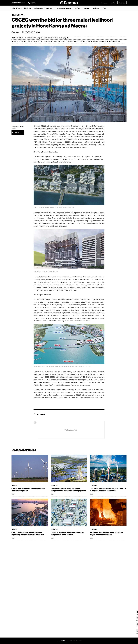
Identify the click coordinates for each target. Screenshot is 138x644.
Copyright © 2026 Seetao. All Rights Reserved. (69, 641)
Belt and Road (16, 8)
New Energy (49, 8)
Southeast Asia (38, 8)
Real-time (96, 8)
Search (32, 3)
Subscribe (122, 3)
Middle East (28, 8)
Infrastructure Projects (64, 8)
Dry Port (77, 8)
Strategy (86, 8)
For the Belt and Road (18, 3)
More (104, 8)
